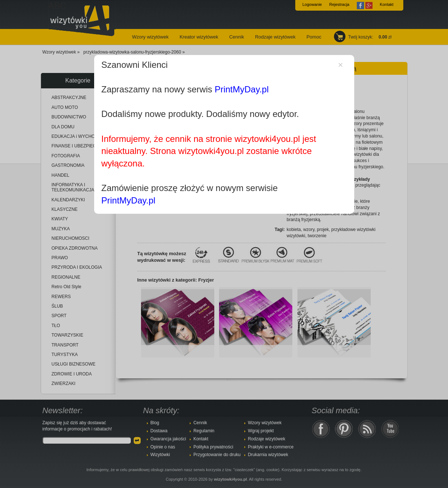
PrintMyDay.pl (242, 89)
